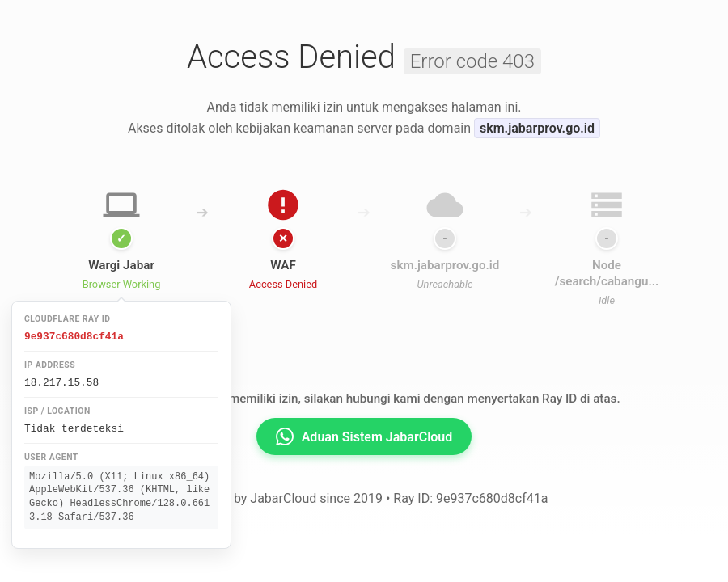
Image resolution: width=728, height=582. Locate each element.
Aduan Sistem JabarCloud (364, 436)
